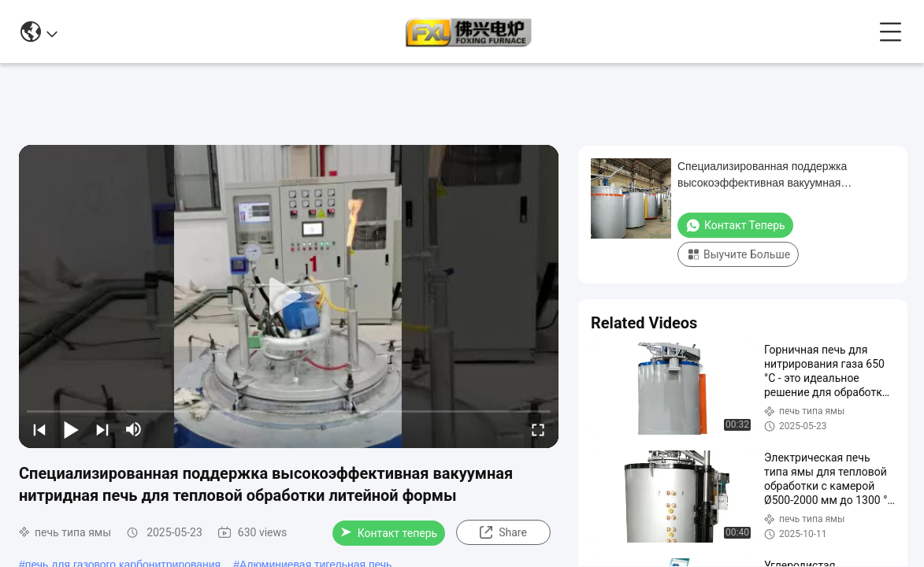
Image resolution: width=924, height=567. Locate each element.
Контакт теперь (389, 533)
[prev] (39, 429)
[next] (102, 429)
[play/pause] (71, 429)
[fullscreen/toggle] (538, 429)
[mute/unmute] (134, 429)
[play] (289, 297)
